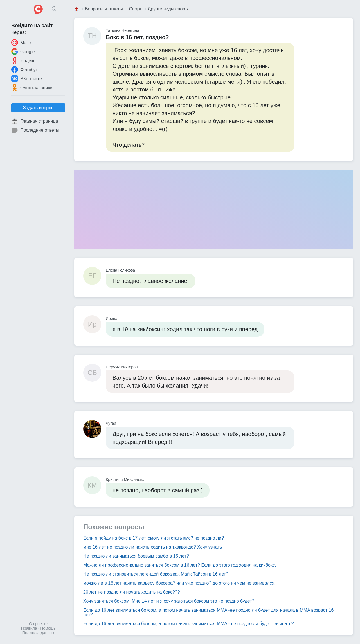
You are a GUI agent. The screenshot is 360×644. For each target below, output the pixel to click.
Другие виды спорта (169, 9)
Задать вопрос (38, 108)
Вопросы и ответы (104, 9)
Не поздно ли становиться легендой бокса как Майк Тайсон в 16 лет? (156, 574)
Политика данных (38, 633)
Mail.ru (22, 43)
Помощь (48, 628)
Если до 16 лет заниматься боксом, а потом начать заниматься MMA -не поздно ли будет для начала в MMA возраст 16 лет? (208, 612)
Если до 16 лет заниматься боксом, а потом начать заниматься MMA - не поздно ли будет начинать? (189, 624)
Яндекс (23, 61)
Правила (29, 628)
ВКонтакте (27, 79)
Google (23, 52)
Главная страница (35, 121)
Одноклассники (32, 88)
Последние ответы (35, 130)
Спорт (135, 9)
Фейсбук (24, 70)
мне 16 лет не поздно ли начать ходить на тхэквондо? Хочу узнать (153, 547)
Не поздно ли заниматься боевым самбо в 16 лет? (136, 556)
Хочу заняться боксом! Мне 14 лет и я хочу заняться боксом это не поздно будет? (169, 601)
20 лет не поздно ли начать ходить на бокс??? (132, 592)
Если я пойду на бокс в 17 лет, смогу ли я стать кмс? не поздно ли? (154, 538)
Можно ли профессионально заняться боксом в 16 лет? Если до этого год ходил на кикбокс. (180, 565)
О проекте (38, 624)
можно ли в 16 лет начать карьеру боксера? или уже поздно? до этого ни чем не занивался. (179, 583)
